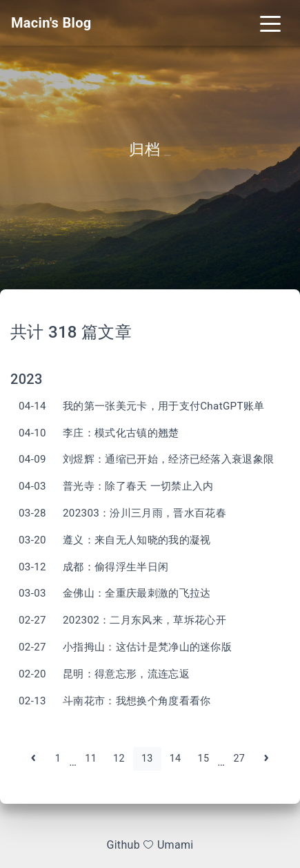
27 (239, 759)
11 (91, 759)
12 (119, 759)
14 (176, 759)
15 (204, 759)
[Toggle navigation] (270, 23)
